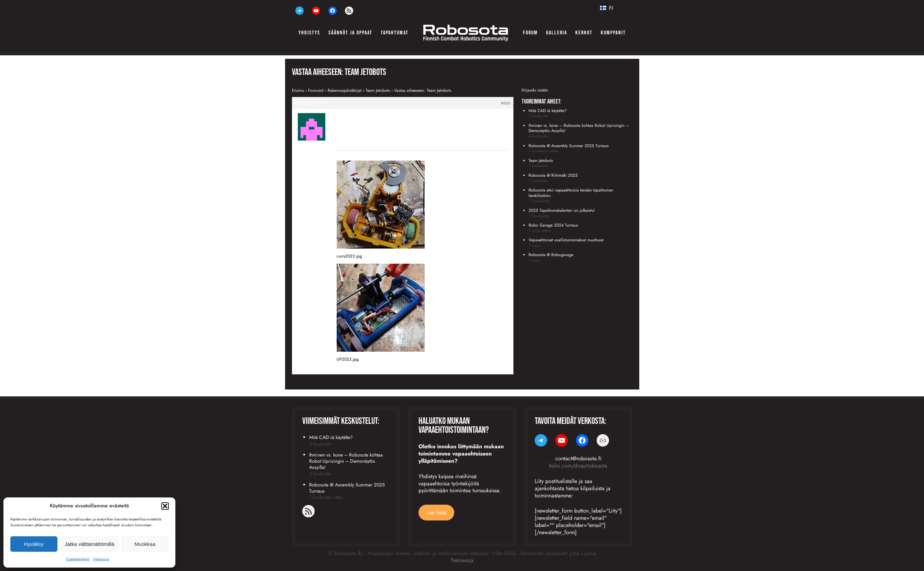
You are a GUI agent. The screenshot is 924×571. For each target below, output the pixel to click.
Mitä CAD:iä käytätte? (548, 111)
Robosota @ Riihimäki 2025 (553, 175)
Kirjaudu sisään (535, 90)
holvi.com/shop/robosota (578, 466)
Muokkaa (145, 544)
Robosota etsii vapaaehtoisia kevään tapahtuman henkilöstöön (571, 193)
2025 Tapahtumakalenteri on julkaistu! (562, 210)
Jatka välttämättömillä (89, 544)
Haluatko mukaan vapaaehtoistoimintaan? (454, 426)
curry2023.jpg (349, 256)
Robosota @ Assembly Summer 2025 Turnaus (569, 146)
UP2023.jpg (348, 359)
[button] (165, 506)
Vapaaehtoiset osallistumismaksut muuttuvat (566, 240)
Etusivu (298, 90)
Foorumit (316, 90)
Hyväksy (34, 544)
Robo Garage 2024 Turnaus (553, 225)
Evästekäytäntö (78, 559)
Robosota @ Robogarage (551, 255)
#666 (506, 103)
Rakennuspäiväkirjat (345, 90)
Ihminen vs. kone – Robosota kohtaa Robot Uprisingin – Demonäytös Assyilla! (579, 128)
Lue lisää (436, 512)
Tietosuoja (101, 559)
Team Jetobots (378, 90)
